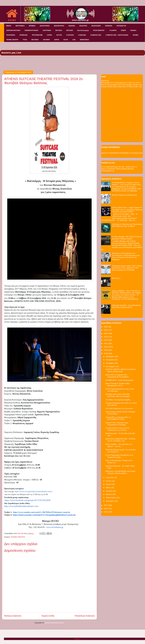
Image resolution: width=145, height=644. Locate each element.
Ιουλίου (109, 481)
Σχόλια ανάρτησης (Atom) (55, 623)
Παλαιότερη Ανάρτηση (85, 616)
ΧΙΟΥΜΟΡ (46, 40)
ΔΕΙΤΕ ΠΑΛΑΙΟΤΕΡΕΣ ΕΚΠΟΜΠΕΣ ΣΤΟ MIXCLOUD (122, 153)
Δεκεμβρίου (110, 356)
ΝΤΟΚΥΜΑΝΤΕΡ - (99, 30)
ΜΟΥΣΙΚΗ (70, 30)
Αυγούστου (110, 478)
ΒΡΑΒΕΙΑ (32, 26)
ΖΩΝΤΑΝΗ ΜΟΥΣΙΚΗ (13, 30)
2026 (106, 327)
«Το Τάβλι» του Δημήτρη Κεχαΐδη (118, 400)
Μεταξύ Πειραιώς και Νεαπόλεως (124, 195)
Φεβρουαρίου (111, 498)
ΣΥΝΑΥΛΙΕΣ (82, 35)
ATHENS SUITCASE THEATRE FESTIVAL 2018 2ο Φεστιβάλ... (118, 395)
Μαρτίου (109, 494)
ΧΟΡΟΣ (57, 40)
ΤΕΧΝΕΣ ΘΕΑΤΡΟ (12, 40)
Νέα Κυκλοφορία (83, 30)
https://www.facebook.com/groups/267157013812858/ (28, 500)
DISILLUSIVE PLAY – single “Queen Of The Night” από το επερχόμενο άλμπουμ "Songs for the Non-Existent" (127, 210)
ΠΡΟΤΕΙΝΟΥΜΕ (37, 35)
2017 (106, 505)
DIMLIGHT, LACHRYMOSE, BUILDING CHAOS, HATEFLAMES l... (120, 472)
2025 (106, 330)
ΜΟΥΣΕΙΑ (59, 30)
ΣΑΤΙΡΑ (49, 35)
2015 (106, 512)
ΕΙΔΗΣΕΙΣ (72, 26)
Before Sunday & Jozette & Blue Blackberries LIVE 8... (118, 385)
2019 (106, 350)
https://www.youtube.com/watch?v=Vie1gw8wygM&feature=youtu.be (44, 515)
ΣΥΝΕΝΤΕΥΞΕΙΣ (96, 35)
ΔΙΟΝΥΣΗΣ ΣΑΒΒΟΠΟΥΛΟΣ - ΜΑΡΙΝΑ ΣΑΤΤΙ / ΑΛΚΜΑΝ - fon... (120, 440)
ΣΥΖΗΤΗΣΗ (70, 35)
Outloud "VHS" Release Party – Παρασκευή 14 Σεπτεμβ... (117, 424)
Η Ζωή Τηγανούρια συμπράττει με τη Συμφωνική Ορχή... (119, 456)
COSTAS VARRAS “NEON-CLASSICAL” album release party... (121, 370)
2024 (106, 333)
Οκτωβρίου (110, 363)
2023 (106, 337)
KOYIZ (66, 40)
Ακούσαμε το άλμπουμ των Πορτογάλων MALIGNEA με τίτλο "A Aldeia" (127, 225)
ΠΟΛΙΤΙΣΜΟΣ (11, 35)
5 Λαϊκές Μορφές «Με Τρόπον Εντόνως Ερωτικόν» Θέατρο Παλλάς (127, 238)
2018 (106, 353)
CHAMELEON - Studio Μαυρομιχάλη (119, 380)
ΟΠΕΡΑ (123, 30)
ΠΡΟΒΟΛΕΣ (24, 35)
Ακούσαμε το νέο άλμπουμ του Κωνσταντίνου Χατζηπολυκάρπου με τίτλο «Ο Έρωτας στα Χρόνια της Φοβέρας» (126, 256)
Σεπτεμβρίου (111, 366)
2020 (106, 347)
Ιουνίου (109, 484)
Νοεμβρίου (110, 360)
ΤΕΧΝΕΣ (136, 35)
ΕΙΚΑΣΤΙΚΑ (83, 26)
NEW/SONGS (84, 40)
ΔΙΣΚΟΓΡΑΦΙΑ (45, 26)
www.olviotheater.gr (55, 527)
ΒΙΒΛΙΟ (9, 26)
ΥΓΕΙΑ (25, 40)
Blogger (77, 639)
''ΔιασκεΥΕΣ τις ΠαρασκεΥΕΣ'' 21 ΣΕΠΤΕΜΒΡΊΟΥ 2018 (118, 418)
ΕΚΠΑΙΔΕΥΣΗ (121, 26)
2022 (106, 340)
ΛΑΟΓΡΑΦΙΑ (47, 30)
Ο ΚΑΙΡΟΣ (113, 30)
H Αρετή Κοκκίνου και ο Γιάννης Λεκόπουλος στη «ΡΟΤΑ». (117, 429)
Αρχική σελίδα (48, 616)
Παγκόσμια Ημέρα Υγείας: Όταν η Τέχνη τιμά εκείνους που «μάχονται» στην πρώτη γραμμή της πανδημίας (127, 268)
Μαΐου (108, 488)
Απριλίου (109, 491)
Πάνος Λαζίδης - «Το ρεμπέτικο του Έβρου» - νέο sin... (119, 445)
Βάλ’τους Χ (116, 278)
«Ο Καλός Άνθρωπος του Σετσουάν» (119, 408)
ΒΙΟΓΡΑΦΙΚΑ (20, 26)
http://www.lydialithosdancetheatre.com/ (21, 506)
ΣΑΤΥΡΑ (59, 35)
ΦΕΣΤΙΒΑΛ (35, 40)
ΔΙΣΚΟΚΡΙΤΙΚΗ (59, 26)
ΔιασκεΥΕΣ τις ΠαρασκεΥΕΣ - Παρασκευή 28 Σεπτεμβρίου (117, 376)
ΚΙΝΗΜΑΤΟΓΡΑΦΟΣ (31, 30)
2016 (106, 509)
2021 (106, 343)
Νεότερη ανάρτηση (13, 616)
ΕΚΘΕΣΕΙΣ (109, 26)
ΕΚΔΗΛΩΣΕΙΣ (96, 26)
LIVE (74, 40)
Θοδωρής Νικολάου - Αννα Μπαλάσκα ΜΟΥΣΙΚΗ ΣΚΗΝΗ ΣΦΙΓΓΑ (126, 306)
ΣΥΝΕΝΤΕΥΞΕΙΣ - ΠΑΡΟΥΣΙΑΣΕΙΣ (117, 35)
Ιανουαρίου (110, 501)
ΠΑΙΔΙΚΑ (133, 30)
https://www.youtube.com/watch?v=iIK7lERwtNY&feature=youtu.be (42, 512)
